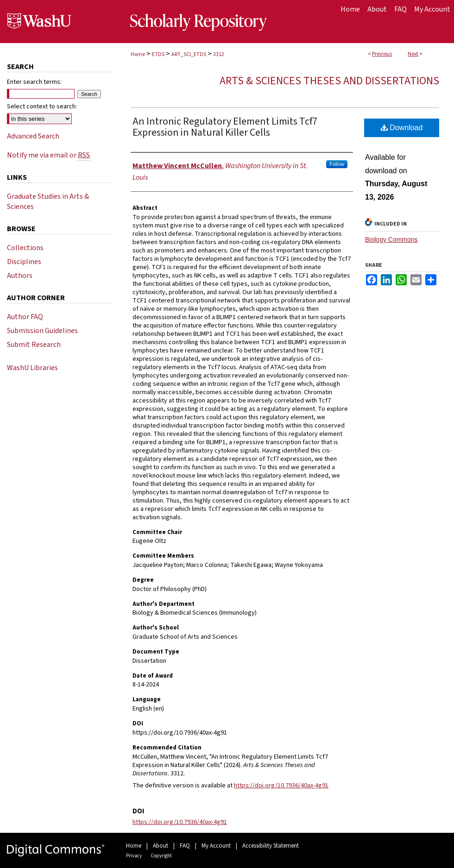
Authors (20, 276)
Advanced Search (33, 136)
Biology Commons (391, 239)
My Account (216, 846)
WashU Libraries (32, 368)
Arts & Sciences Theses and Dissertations (329, 81)
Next (413, 54)
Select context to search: (42, 107)
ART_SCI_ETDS (189, 54)
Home (138, 54)
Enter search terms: (34, 82)
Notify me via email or (48, 155)
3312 (219, 54)
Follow (337, 164)
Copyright (161, 856)
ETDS (158, 54)
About (161, 846)
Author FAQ (25, 317)
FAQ (185, 846)
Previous (382, 54)
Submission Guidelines (42, 331)
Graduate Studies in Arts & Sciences (48, 201)
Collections (25, 248)
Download (402, 128)
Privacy (134, 856)
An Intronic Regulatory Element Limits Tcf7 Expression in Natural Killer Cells (225, 127)
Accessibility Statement (271, 846)
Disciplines (24, 262)
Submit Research (34, 345)
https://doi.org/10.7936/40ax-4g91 (281, 786)
